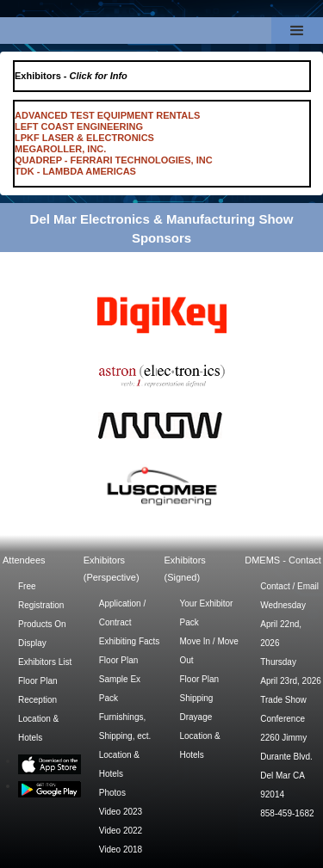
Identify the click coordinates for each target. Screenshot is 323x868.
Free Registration (41, 596)
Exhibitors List (45, 662)
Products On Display (42, 634)
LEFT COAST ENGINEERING (79, 126)
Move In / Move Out (209, 651)
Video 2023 (121, 812)
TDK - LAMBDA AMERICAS (75, 171)
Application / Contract (122, 613)
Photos (112, 793)
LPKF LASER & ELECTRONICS (84, 138)
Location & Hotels (38, 728)
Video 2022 (121, 831)
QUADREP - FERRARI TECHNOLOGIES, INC (114, 160)
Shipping (197, 698)
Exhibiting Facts (130, 641)
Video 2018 (121, 850)
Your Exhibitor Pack (207, 613)
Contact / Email (289, 586)
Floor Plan (38, 681)
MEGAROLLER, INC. (60, 149)
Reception (37, 700)
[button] (297, 31)
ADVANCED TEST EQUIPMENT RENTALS (107, 115)
